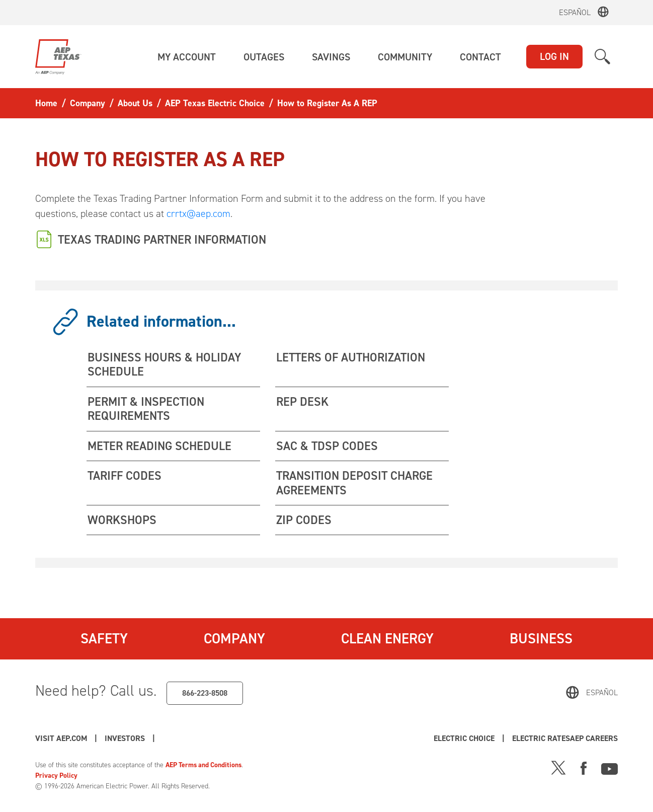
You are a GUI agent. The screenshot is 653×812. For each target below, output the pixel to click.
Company (234, 640)
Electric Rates (588, 739)
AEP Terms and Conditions (205, 765)
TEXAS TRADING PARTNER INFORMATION (166, 239)
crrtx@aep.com (198, 213)
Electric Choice (510, 739)
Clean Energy (388, 640)
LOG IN (554, 56)
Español (575, 12)
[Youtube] (609, 768)
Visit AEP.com (62, 739)
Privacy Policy (57, 776)
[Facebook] (584, 768)
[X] (558, 768)
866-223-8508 (205, 693)
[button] (187, 57)
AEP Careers (188, 739)
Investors (126, 739)
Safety (104, 640)
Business (541, 640)
